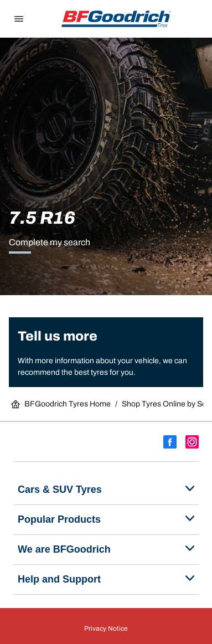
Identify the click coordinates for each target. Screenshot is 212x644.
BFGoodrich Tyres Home (61, 404)
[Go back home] (116, 19)
